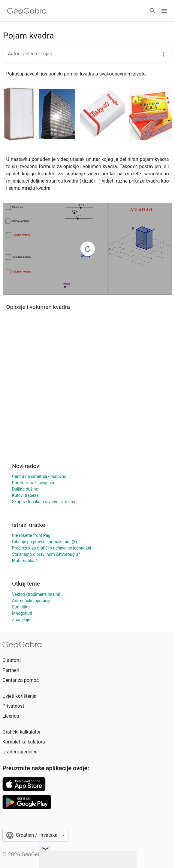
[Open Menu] (164, 11)
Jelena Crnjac (38, 54)
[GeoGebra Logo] (27, 11)
